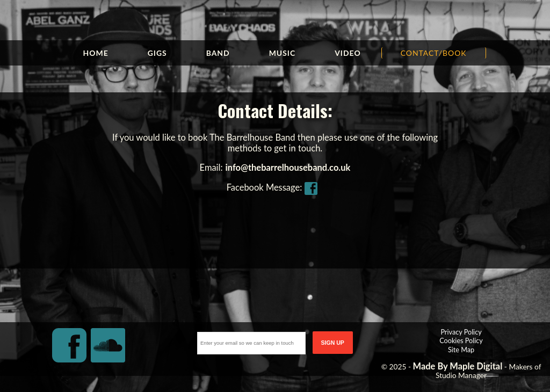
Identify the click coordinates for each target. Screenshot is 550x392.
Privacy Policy (461, 332)
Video (348, 53)
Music (283, 53)
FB (314, 187)
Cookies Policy (461, 340)
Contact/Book (434, 53)
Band (218, 53)
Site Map (461, 350)
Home (95, 53)
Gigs (157, 53)
